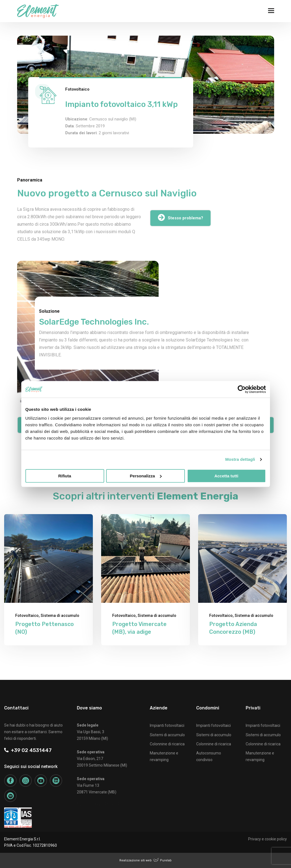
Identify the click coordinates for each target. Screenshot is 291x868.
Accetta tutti (226, 476)
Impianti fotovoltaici (167, 725)
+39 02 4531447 (28, 750)
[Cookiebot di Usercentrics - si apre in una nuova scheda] (242, 389)
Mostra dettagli (240, 459)
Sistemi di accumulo (167, 735)
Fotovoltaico (77, 89)
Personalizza (146, 476)
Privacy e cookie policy (268, 839)
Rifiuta (65, 476)
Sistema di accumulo (60, 616)
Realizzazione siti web (136, 860)
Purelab (166, 860)
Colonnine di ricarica (167, 744)
